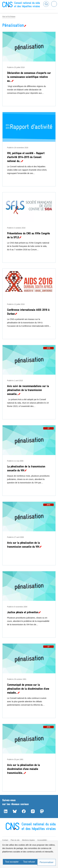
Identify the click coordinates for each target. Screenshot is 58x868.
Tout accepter (12, 862)
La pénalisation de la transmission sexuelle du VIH (26, 468)
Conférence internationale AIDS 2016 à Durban (28, 312)
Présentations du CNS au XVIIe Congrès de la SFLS (29, 235)
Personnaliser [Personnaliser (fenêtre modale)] (47, 862)
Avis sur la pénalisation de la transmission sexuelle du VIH (23, 545)
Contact (5, 840)
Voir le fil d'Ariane (9, 17)
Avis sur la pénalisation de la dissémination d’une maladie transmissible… (23, 769)
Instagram (33, 811)
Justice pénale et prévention (23, 612)
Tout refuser (29, 862)
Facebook (24, 811)
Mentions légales (28, 840)
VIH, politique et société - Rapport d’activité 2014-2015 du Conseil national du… (26, 157)
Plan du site (15, 840)
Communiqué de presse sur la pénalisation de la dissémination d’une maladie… (28, 689)
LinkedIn (6, 811)
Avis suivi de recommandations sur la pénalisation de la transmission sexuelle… (28, 390)
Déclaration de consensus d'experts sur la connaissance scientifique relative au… (29, 77)
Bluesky (15, 811)
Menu (54, 4)
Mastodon (42, 811)
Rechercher (46, 4)
